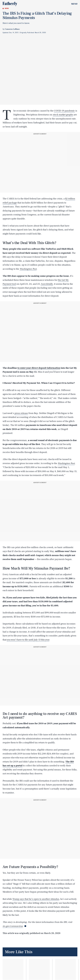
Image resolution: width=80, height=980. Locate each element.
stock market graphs (63, 115)
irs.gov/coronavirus (13, 926)
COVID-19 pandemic (64, 111)
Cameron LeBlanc (12, 29)
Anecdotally (47, 284)
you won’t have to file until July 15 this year (28, 640)
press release (21, 413)
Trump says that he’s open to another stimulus (36, 899)
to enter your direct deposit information (39, 368)
